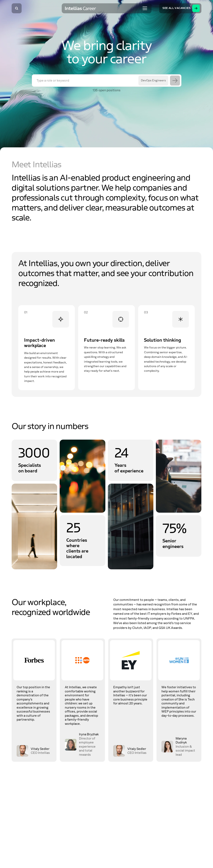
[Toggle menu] (145, 8)
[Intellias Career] (81, 8)
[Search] (17, 8)
